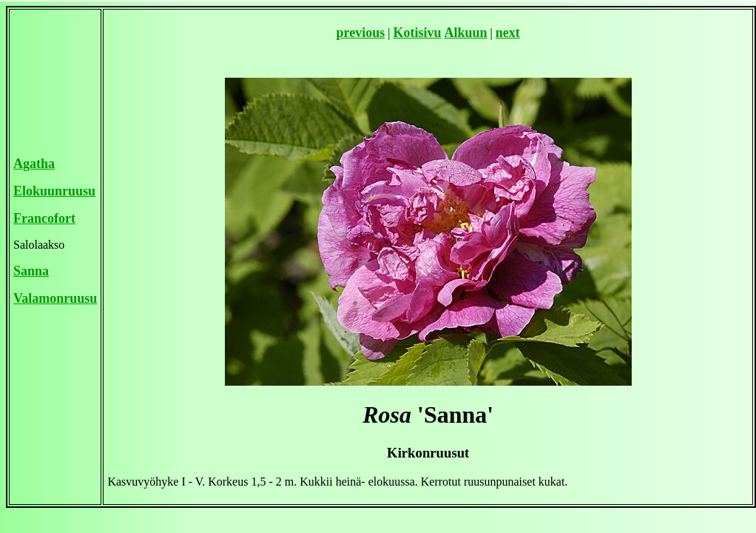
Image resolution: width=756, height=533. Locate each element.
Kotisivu (418, 33)
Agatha (34, 164)
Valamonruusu (55, 298)
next (508, 33)
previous (361, 33)
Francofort (44, 218)
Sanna (31, 271)
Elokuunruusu (54, 191)
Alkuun (466, 33)
